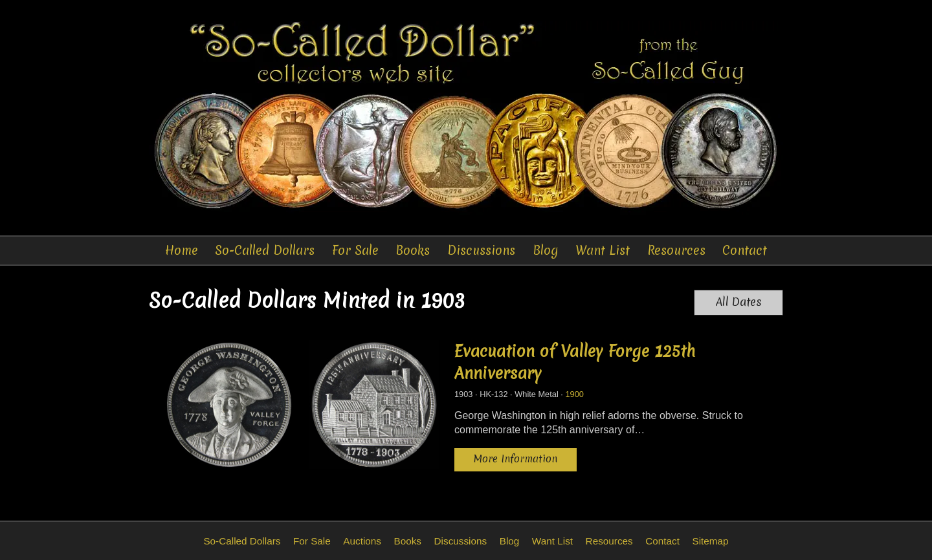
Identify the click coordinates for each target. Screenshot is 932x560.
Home (182, 250)
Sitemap (710, 541)
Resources (676, 250)
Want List (603, 250)
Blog (546, 250)
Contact (745, 250)
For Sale (355, 250)
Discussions (481, 250)
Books (413, 250)
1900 (574, 394)
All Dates (739, 302)
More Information (516, 459)
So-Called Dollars (265, 250)
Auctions (362, 541)
